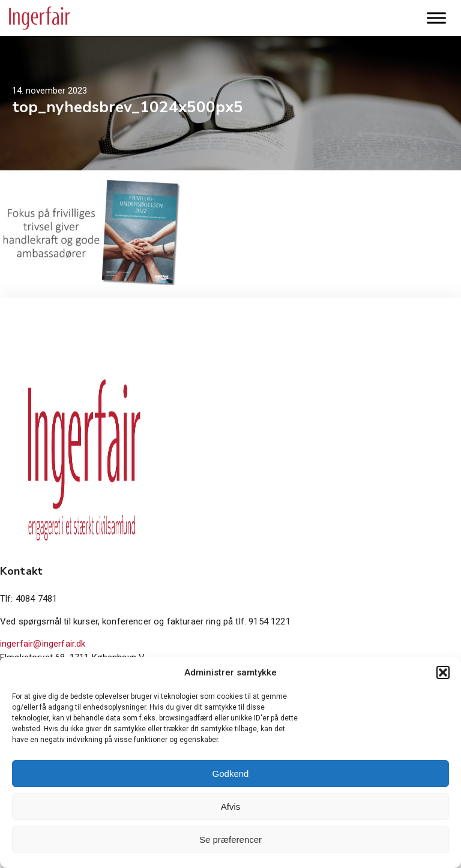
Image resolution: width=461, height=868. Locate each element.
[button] (443, 672)
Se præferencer (230, 840)
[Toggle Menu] (436, 18)
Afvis (231, 807)
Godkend (231, 774)
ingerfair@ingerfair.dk (43, 644)
